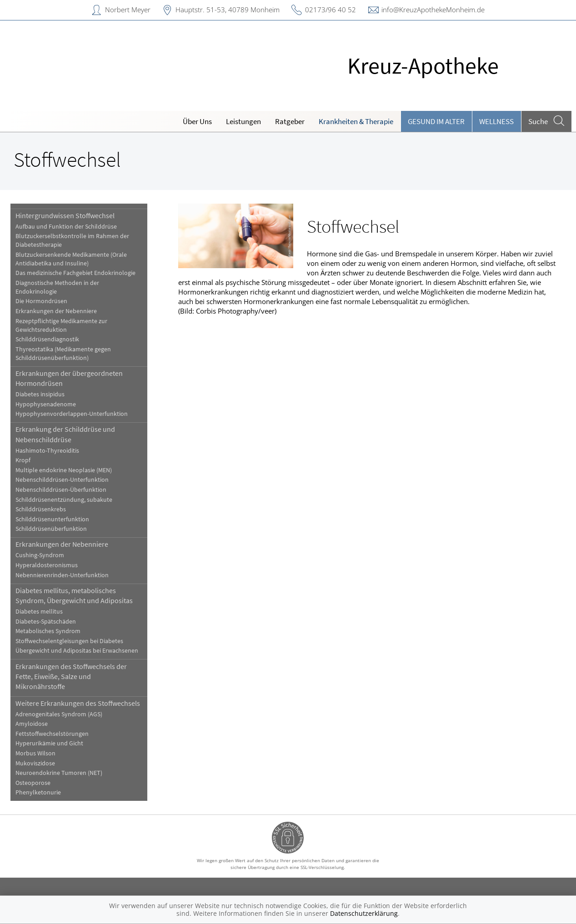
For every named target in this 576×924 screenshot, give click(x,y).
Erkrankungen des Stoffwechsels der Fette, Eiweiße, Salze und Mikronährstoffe (71, 677)
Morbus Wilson (35, 753)
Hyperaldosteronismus (47, 565)
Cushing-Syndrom (40, 555)
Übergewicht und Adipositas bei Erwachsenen (77, 651)
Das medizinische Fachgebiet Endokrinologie (75, 273)
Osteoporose (33, 783)
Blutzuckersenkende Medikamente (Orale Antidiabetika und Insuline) (71, 259)
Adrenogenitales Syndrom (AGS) (59, 714)
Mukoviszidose (35, 763)
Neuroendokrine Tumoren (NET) (59, 773)
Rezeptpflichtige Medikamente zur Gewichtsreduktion (61, 325)
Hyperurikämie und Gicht (49, 743)
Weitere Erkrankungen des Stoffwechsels (78, 703)
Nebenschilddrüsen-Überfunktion (61, 490)
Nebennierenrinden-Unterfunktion (62, 575)
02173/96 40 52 (331, 10)
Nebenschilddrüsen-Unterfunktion (62, 480)
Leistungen (243, 121)
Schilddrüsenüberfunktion (51, 529)
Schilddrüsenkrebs (41, 509)
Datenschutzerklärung (364, 913)
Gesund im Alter (436, 121)
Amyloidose (32, 724)
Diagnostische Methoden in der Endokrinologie (57, 287)
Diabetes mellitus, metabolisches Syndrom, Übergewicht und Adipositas (74, 595)
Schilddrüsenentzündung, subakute (64, 500)
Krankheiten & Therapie (356, 121)
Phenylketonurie (38, 792)
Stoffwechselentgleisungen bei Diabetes (69, 641)
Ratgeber (290, 121)
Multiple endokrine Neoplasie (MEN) (64, 470)
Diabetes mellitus (39, 612)
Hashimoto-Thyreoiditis (47, 451)
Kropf (23, 460)
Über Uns (197, 121)
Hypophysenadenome (46, 404)
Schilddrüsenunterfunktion (52, 519)
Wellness (496, 121)
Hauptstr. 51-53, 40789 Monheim (228, 10)
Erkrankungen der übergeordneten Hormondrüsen (69, 378)
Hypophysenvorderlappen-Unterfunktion (72, 414)
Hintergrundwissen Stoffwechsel (65, 215)
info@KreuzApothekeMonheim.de (433, 10)
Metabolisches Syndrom (48, 631)
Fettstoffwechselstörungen (52, 734)
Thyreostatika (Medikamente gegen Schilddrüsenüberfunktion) (63, 354)
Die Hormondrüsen (41, 301)
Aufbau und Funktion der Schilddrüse (66, 227)
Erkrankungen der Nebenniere (56, 311)
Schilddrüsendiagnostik (47, 339)
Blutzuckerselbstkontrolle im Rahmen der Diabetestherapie (72, 240)
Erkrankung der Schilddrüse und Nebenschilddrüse (65, 434)
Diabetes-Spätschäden (46, 622)
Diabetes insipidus (40, 394)
